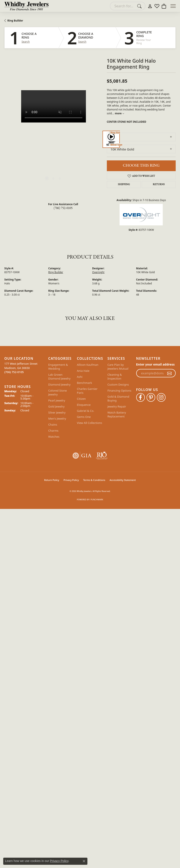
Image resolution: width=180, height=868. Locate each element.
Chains (53, 425)
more (119, 113)
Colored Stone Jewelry (58, 392)
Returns (159, 184)
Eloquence (84, 405)
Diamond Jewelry (59, 384)
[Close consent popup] (84, 861)
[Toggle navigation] (173, 6)
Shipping (124, 184)
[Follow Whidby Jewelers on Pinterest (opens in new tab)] (151, 397)
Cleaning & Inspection (115, 377)
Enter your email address (156, 364)
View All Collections (89, 423)
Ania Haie (83, 371)
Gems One (84, 417)
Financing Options (119, 391)
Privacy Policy (71, 480)
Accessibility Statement (123, 480)
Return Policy (52, 480)
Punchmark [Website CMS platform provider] (97, 500)
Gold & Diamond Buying (118, 398)
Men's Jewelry (57, 418)
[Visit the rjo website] (102, 456)
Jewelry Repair (117, 406)
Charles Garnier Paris (87, 391)
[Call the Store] (14, 372)
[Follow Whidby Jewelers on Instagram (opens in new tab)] (161, 397)
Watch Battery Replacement (117, 414)
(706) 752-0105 (63, 208)
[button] (150, 6)
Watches (54, 437)
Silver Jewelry (57, 412)
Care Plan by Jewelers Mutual (118, 367)
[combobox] (123, 6)
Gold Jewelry (57, 406)
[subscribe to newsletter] (169, 373)
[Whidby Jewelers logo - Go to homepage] (26, 6)
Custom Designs (118, 384)
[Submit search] (140, 6)
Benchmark (84, 383)
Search (26, 42)
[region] (53, 139)
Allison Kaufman (88, 365)
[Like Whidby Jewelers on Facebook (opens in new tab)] (141, 397)
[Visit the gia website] (82, 456)
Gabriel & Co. (85, 411)
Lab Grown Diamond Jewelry (59, 377)
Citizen (81, 399)
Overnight (98, 272)
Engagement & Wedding (58, 367)
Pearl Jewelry (57, 400)
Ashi (80, 377)
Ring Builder (15, 21)
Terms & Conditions (94, 480)
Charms (53, 431)
